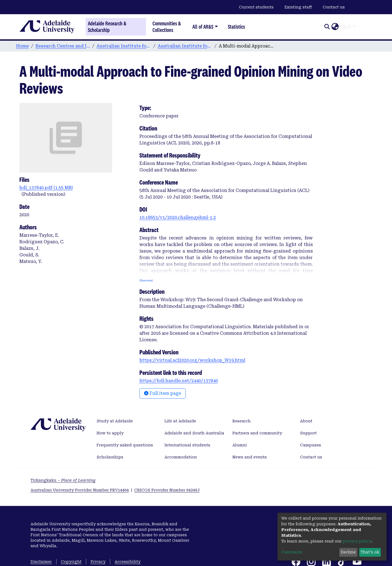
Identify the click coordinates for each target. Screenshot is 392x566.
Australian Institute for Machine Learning (124, 46)
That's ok (370, 552)
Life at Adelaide (180, 421)
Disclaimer (41, 562)
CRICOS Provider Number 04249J (167, 490)
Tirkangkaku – (63, 480)
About (306, 421)
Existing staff (298, 7)
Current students (256, 7)
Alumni (240, 445)
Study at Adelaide (115, 421)
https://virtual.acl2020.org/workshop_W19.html (192, 360)
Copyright (71, 562)
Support (308, 433)
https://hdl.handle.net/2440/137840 (179, 381)
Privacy (98, 562)
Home (23, 46)
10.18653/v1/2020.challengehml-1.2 (178, 217)
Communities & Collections (167, 27)
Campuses (311, 445)
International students (187, 445)
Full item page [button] (163, 393)
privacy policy (357, 541)
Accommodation (181, 457)
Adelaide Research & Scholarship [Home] (107, 27)
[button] (335, 27)
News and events (250, 457)
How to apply (110, 433)
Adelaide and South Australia (194, 433)
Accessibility (128, 562)
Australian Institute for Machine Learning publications (185, 46)
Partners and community (257, 433)
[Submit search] (327, 27)
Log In (345, 26)
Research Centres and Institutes (63, 46)
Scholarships (110, 457)
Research (242, 421)
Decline (348, 552)
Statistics (236, 27)
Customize (292, 552)
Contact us (334, 7)
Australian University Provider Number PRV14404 (80, 490)
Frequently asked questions (125, 445)
